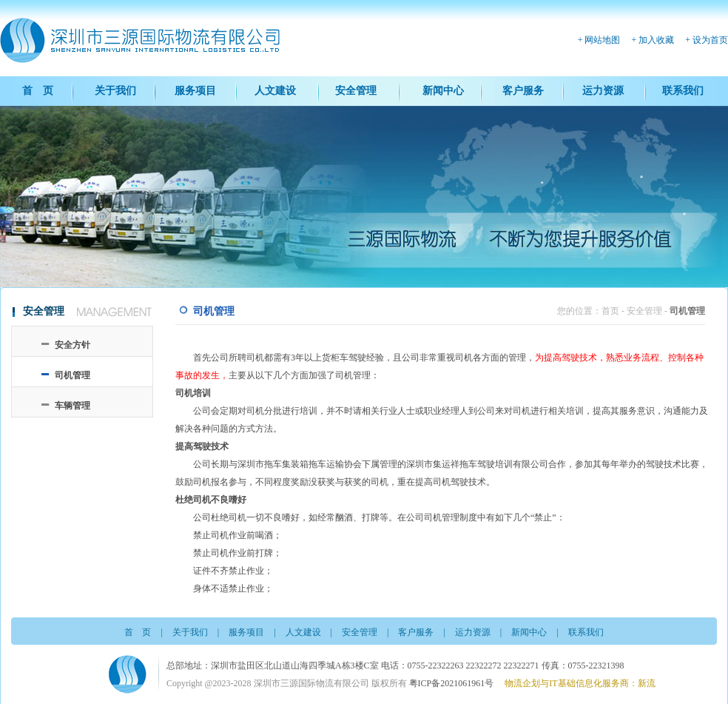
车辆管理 (73, 406)
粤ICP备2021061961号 (452, 683)
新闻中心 (443, 91)
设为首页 (710, 40)
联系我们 (683, 91)
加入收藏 (656, 40)
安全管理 (356, 91)
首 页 (38, 91)
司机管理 (73, 375)
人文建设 (275, 91)
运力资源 (603, 91)
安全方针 (73, 345)
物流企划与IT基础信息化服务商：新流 (580, 683)
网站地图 (602, 40)
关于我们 (115, 91)
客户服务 (523, 91)
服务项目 (195, 91)
